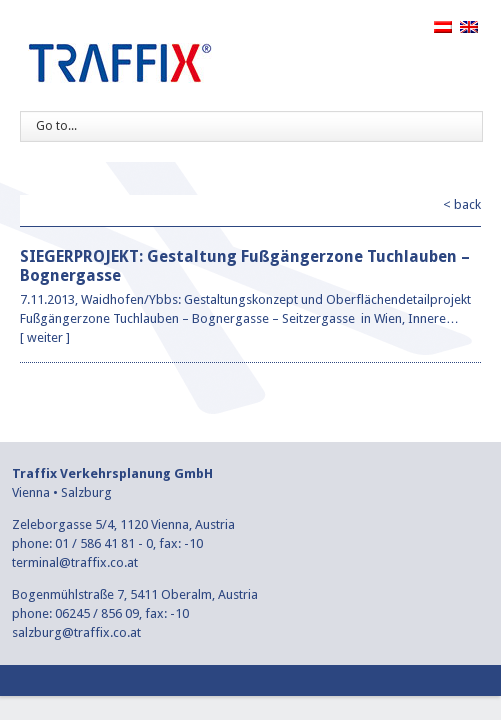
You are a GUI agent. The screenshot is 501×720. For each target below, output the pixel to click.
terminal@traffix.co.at (75, 562)
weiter (45, 337)
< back (462, 204)
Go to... (56, 126)
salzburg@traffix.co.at (76, 632)
